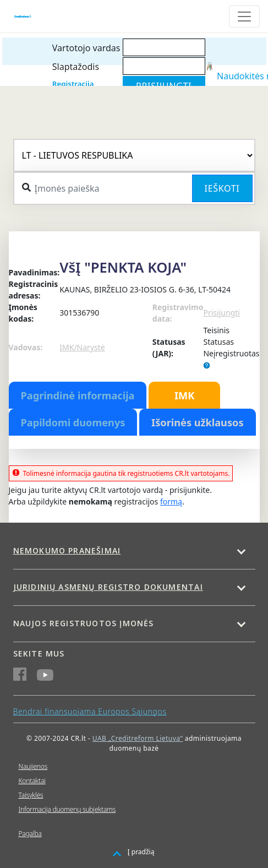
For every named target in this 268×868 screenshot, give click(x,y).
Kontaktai (32, 781)
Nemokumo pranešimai (67, 550)
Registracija (73, 84)
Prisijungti (221, 313)
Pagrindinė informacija (78, 395)
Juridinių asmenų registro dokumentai (108, 587)
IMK (184, 395)
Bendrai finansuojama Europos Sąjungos (90, 711)
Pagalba (30, 834)
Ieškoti (222, 188)
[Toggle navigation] (244, 17)
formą (171, 501)
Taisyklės (31, 795)
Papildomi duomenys (73, 422)
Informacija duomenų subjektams (67, 809)
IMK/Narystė (82, 347)
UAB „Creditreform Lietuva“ (138, 738)
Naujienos (33, 766)
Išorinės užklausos (198, 422)
